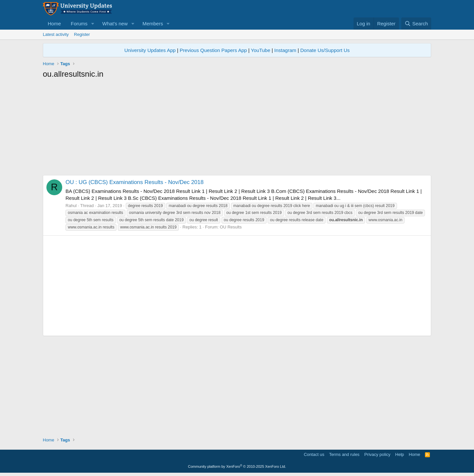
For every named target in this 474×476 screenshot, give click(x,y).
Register (82, 34)
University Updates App (150, 50)
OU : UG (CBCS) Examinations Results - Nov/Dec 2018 (134, 182)
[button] (93, 24)
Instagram (285, 50)
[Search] (416, 24)
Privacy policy (377, 454)
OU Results (231, 227)
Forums (79, 24)
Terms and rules (344, 454)
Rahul (71, 206)
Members (153, 24)
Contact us (314, 454)
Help (400, 454)
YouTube (261, 50)
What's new (115, 24)
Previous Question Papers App (213, 50)
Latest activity (56, 34)
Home (54, 24)
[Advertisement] (237, 129)
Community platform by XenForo (237, 466)
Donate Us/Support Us (325, 50)
